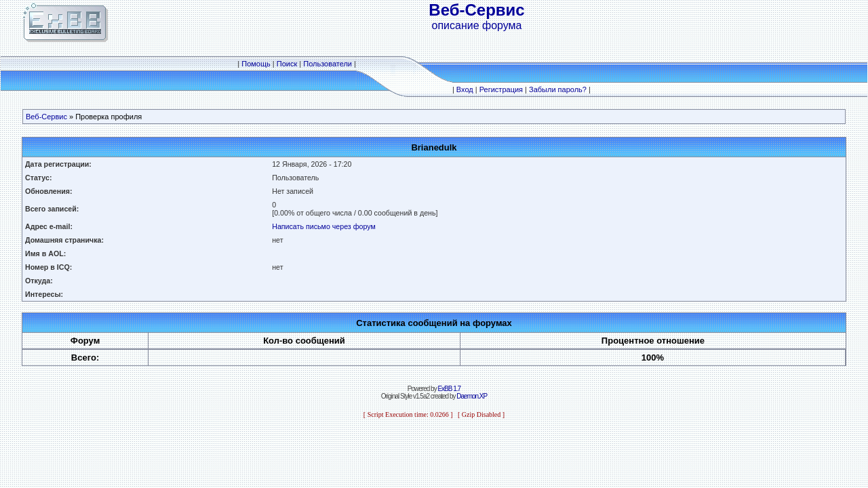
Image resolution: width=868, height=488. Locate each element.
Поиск (287, 64)
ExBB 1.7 (449, 389)
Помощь (256, 64)
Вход (465, 89)
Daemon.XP (472, 396)
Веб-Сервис (46, 117)
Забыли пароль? (558, 89)
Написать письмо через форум (324, 226)
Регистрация (501, 89)
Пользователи (328, 64)
